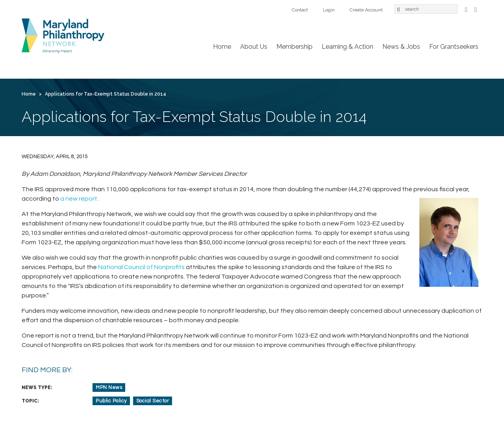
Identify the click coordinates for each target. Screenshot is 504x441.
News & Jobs (401, 47)
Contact (300, 10)
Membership (295, 47)
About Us (254, 47)
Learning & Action (347, 47)
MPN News (109, 387)
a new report (79, 199)
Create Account (366, 10)
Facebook (466, 9)
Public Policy (111, 401)
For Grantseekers (454, 47)
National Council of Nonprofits (141, 267)
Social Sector (153, 401)
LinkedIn (476, 9)
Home (222, 47)
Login (329, 10)
